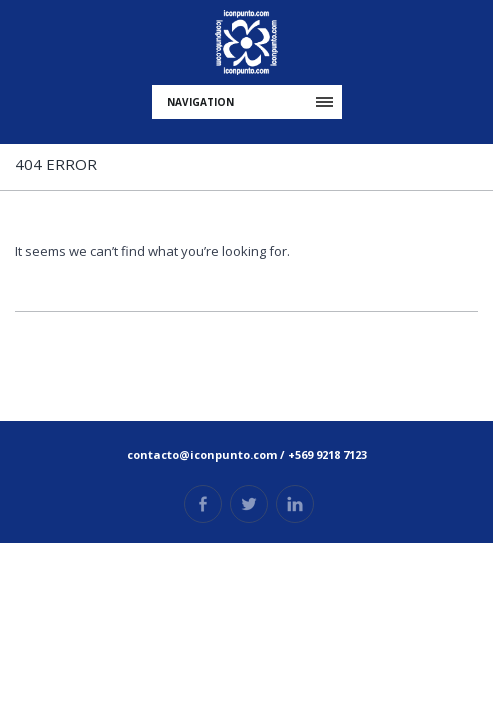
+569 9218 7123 (327, 454)
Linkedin (295, 504)
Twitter (249, 504)
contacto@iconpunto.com (202, 454)
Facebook (203, 504)
